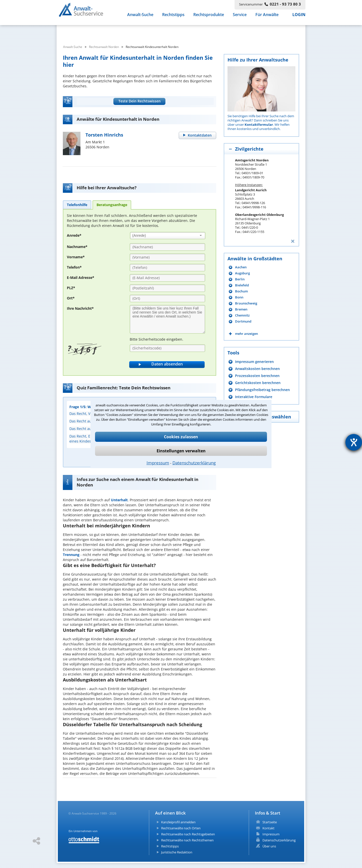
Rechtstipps (173, 17)
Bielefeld (242, 285)
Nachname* (77, 247)
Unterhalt (119, 500)
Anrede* (74, 235)
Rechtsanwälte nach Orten (181, 828)
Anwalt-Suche (140, 17)
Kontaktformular (259, 125)
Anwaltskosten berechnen (257, 369)
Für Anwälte (267, 17)
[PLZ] (167, 288)
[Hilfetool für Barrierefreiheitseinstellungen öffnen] (354, 442)
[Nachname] (167, 247)
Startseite (270, 822)
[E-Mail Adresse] (167, 278)
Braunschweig (246, 303)
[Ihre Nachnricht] (167, 319)
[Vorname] (167, 257)
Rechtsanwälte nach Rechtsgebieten (188, 834)
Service (240, 17)
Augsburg (242, 273)
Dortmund (243, 321)
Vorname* (76, 257)
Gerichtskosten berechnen (258, 383)
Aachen (241, 267)
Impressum (158, 463)
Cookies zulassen (181, 437)
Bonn (239, 297)
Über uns (269, 846)
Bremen (241, 309)
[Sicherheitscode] (167, 348)
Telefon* (74, 267)
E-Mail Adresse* (81, 277)
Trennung (71, 555)
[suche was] (102, 32)
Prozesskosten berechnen (257, 376)
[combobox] (168, 236)
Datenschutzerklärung (194, 463)
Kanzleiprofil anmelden (178, 822)
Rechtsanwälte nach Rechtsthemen (187, 840)
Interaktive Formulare (254, 397)
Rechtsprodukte (209, 17)
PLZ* (71, 288)
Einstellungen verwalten (181, 451)
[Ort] (167, 298)
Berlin (240, 279)
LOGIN (299, 17)
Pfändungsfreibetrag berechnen (262, 390)
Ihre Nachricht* (80, 308)
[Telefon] (167, 268)
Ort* (71, 298)
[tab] (77, 205)
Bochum (241, 291)
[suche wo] (195, 32)
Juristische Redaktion (177, 852)
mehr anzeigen (246, 334)
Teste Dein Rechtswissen (140, 101)
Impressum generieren (254, 362)
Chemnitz (242, 315)
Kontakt (268, 828)
